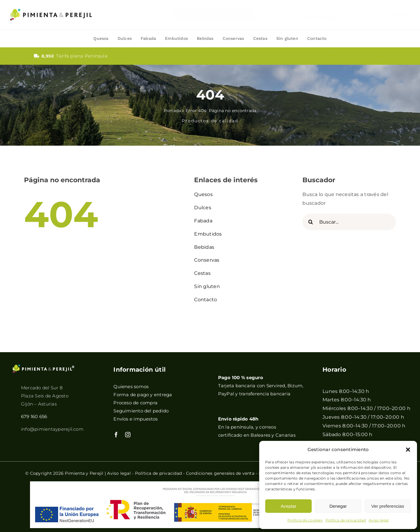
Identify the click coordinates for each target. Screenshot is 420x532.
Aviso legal (379, 520)
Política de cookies (305, 520)
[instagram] (128, 435)
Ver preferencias (388, 506)
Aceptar (289, 506)
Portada (172, 111)
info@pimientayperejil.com (52, 429)
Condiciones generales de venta (220, 473)
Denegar (338, 506)
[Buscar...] (214, 15)
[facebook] (116, 435)
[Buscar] (180, 15)
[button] (408, 450)
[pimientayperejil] (51, 4)
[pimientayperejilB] (43, 366)
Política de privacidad (346, 520)
